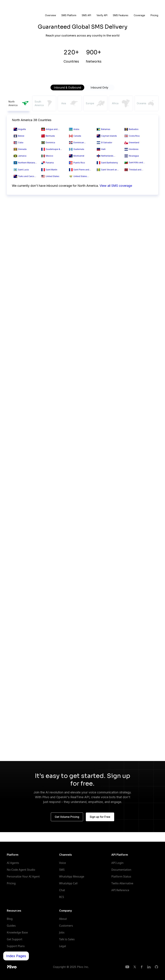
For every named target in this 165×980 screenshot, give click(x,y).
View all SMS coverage (116, 186)
